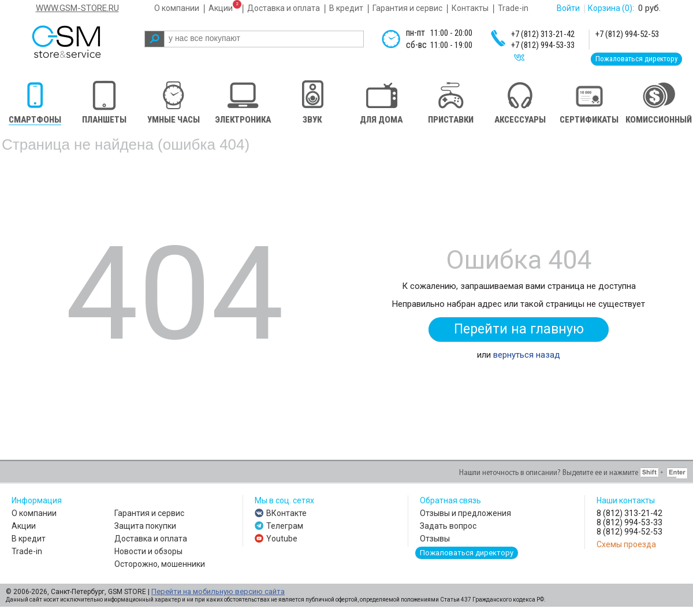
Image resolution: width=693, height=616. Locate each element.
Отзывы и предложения (465, 513)
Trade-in (513, 8)
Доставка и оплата (284, 8)
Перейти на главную (519, 329)
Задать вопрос (448, 526)
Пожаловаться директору (636, 59)
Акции (221, 8)
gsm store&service (82, 42)
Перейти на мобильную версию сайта (218, 591)
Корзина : (611, 8)
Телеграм (285, 526)
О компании (177, 8)
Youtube (282, 539)
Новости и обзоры (148, 551)
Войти (568, 8)
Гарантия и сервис (407, 8)
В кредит (346, 8)
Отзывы (435, 539)
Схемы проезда (626, 544)
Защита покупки (145, 526)
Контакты (470, 8)
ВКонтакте (286, 513)
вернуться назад (527, 355)
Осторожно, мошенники (160, 564)
